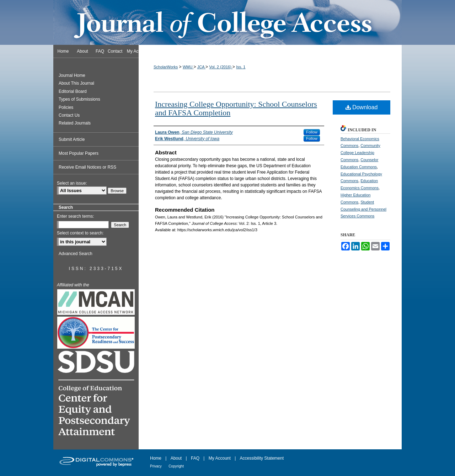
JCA (201, 67)
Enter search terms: (76, 216)
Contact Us (69, 115)
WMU (188, 67)
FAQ (195, 458)
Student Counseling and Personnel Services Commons (363, 209)
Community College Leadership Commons (360, 153)
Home (156, 458)
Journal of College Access (227, 22)
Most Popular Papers (79, 153)
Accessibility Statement (262, 458)
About (176, 458)
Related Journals (75, 123)
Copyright (176, 466)
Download (362, 107)
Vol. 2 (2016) (221, 67)
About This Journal (76, 83)
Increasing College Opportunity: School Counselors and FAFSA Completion (236, 108)
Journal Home (72, 75)
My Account (220, 458)
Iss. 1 (241, 67)
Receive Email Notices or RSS (87, 167)
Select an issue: (72, 183)
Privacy (156, 466)
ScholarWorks (166, 67)
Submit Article (72, 139)
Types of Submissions (79, 99)
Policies (66, 107)
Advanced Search (76, 254)
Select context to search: (80, 233)
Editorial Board (73, 91)
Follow (312, 132)
